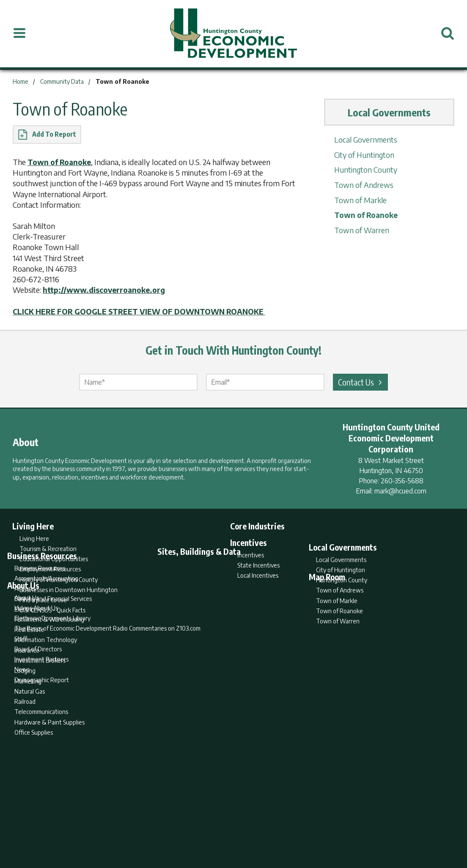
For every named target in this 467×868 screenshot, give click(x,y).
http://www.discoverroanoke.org (106, 290)
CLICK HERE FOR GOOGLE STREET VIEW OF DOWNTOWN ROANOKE (144, 311)
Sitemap (301, 828)
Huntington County (365, 169)
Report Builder (230, 828)
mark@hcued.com (400, 490)
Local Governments (365, 139)
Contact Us (361, 382)
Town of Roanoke (61, 162)
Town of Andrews (363, 184)
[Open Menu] (19, 33)
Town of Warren (360, 229)
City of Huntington (364, 155)
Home (163, 828)
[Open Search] (448, 33)
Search (190, 828)
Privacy (270, 828)
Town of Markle (359, 199)
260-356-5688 (402, 480)
